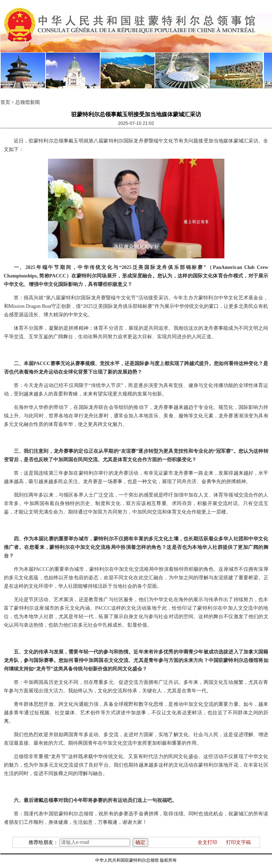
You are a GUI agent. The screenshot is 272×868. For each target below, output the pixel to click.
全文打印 (207, 842)
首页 (5, 102)
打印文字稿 (238, 842)
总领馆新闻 (28, 102)
